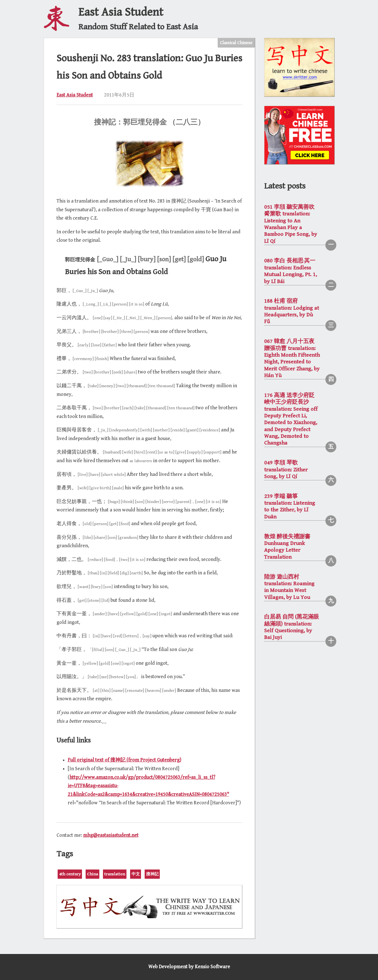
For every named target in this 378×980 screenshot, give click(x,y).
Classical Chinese (236, 43)
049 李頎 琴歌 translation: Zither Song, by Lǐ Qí (286, 470)
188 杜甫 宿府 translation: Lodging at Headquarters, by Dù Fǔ (292, 311)
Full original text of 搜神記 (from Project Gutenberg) (125, 760)
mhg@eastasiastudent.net (111, 835)
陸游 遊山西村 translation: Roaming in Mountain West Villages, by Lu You (289, 587)
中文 (136, 874)
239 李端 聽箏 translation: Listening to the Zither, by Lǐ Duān (290, 507)
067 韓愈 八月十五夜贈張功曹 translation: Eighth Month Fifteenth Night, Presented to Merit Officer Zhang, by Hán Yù (292, 359)
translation (115, 874)
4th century (70, 874)
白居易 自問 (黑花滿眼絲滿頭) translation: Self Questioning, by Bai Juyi (292, 627)
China (92, 874)
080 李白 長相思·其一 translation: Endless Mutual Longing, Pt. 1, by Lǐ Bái (291, 271)
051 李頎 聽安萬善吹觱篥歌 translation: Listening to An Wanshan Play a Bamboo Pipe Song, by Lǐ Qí (291, 224)
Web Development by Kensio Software (189, 967)
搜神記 (152, 874)
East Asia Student (75, 95)
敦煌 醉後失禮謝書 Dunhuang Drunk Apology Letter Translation (287, 547)
